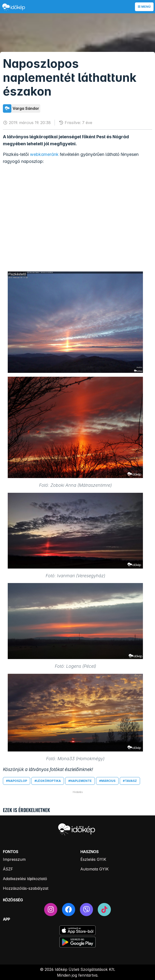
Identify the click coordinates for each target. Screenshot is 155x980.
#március (107, 781)
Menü (144, 7)
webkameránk (44, 154)
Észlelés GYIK (93, 859)
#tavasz (130, 781)
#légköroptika (48, 781)
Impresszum (14, 859)
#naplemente (80, 781)
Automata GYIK (95, 869)
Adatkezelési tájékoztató (25, 879)
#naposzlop (17, 781)
